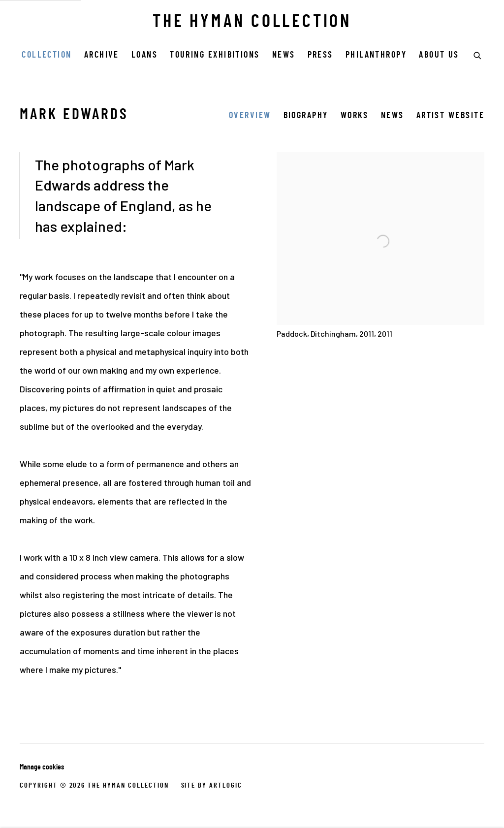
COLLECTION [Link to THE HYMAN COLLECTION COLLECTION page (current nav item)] (47, 55)
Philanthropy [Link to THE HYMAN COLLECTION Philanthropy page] (376, 55)
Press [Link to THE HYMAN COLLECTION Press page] (320, 55)
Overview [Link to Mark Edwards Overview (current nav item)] (250, 116)
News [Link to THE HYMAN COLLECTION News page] (284, 55)
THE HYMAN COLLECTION (252, 23)
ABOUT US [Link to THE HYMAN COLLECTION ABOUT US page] (439, 55)
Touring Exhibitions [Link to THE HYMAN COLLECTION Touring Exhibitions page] (215, 55)
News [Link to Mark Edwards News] (393, 116)
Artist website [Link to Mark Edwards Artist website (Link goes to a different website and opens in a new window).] (450, 116)
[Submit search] (478, 54)
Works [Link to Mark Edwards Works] (355, 116)
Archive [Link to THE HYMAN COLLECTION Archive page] (102, 55)
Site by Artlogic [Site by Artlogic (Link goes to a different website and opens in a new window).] (212, 786)
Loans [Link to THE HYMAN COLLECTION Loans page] (144, 55)
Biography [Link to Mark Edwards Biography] (306, 116)
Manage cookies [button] (42, 767)
